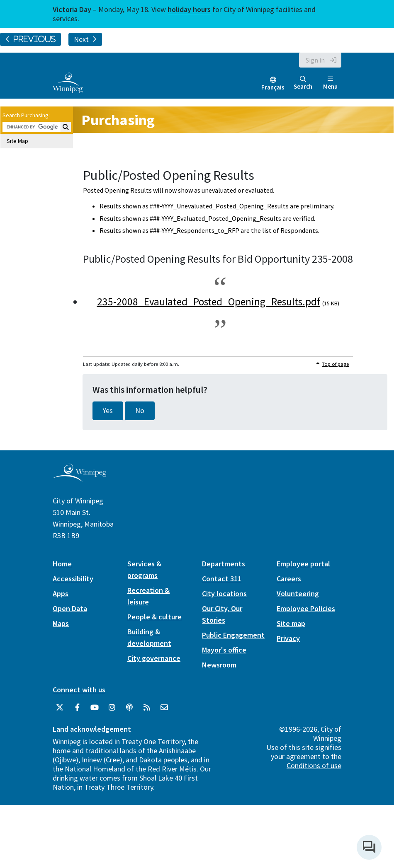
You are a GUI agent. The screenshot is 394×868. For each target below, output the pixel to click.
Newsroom (219, 665)
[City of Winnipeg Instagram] (112, 708)
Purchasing (118, 120)
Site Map (17, 141)
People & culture (154, 617)
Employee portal (303, 564)
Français (273, 87)
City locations (224, 594)
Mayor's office (224, 650)
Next (85, 39)
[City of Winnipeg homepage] (79, 478)
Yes (108, 411)
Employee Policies (306, 608)
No (140, 411)
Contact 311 (222, 579)
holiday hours (189, 9)
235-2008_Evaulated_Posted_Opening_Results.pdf (209, 302)
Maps (61, 623)
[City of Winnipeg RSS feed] (147, 708)
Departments (224, 564)
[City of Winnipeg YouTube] (95, 708)
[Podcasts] (129, 708)
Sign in (315, 60)
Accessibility (73, 579)
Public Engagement (233, 635)
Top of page (335, 364)
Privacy (288, 638)
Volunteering (298, 594)
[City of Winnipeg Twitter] (60, 708)
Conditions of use (314, 765)
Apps (61, 594)
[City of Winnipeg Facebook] (77, 708)
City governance (154, 658)
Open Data (70, 608)
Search (303, 83)
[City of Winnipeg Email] (164, 708)
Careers (289, 579)
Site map (291, 623)
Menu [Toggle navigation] (330, 83)
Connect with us (79, 690)
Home (62, 564)
